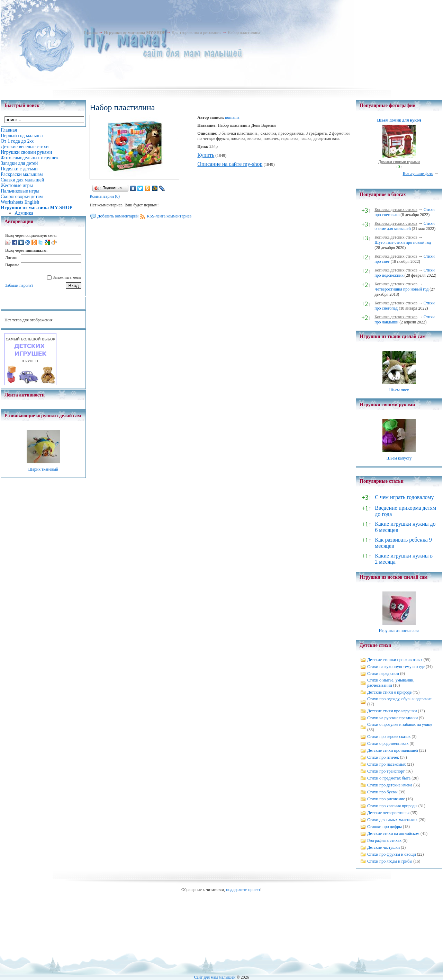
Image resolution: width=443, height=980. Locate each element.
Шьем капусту (399, 458)
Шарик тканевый (43, 469)
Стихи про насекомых (387, 764)
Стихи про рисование (386, 799)
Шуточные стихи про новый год (403, 242)
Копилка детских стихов (396, 210)
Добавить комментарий (118, 216)
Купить (206, 155)
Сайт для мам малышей (215, 977)
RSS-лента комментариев (169, 216)
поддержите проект (243, 890)
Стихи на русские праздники (392, 718)
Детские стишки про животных (395, 660)
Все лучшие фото (418, 173)
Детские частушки (383, 847)
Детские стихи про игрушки (392, 711)
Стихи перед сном (383, 674)
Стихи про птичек (383, 757)
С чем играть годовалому (404, 497)
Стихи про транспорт (386, 771)
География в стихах (384, 840)
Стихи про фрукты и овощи (392, 854)
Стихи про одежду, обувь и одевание (399, 699)
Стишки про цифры (385, 827)
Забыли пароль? (19, 285)
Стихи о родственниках (388, 743)
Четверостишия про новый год (401, 289)
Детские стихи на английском (393, 834)
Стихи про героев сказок (389, 737)
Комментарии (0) (105, 196)
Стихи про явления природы (392, 806)
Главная (91, 33)
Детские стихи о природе (389, 692)
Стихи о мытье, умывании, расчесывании (391, 683)
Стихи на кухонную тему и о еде (396, 667)
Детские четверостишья (388, 813)
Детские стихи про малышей (393, 750)
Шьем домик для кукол (399, 120)
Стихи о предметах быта (389, 778)
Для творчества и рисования (197, 33)
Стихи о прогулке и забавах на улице (400, 724)
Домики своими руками (399, 162)
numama (232, 117)
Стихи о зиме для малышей (405, 226)
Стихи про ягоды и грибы (390, 861)
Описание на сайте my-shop (230, 164)
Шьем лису (399, 390)
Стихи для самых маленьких (392, 820)
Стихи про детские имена (390, 785)
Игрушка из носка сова (399, 631)
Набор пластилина (244, 33)
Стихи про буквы (382, 792)
